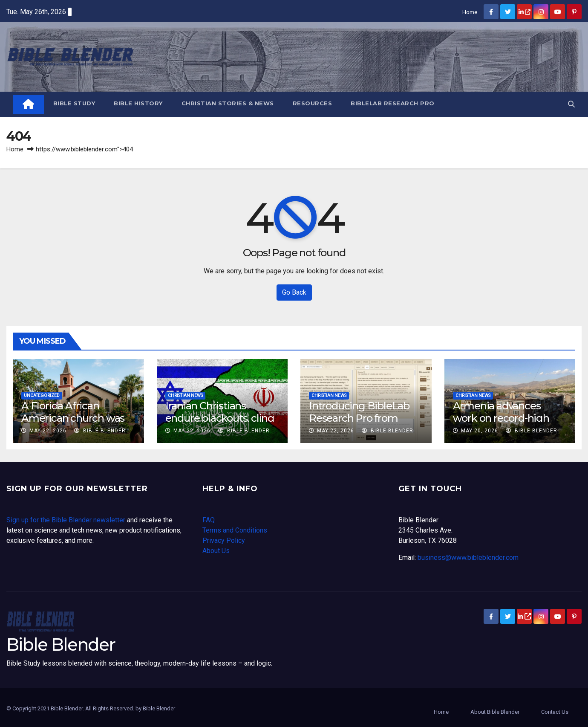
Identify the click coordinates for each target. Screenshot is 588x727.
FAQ (209, 520)
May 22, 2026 (48, 431)
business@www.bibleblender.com (468, 558)
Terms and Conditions (235, 530)
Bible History (138, 103)
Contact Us (555, 712)
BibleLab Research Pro (393, 103)
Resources (313, 103)
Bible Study (74, 103)
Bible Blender (100, 431)
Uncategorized (42, 395)
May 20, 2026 (480, 431)
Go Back (294, 292)
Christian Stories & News (228, 103)
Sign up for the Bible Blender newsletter (66, 520)
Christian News (185, 395)
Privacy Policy (224, 540)
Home (470, 12)
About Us (216, 551)
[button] (571, 104)
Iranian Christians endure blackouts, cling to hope (220, 418)
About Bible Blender (495, 712)
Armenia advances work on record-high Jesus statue (501, 418)
